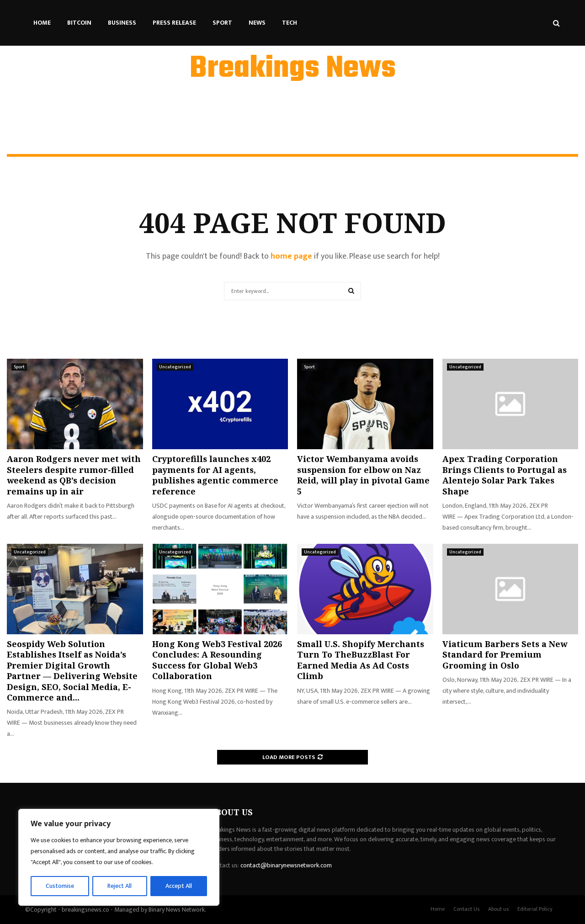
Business (122, 23)
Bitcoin (79, 23)
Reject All (120, 886)
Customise (60, 886)
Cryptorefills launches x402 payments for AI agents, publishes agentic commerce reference (215, 475)
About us (498, 909)
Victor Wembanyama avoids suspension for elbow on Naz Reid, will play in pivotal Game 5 (363, 475)
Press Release (174, 23)
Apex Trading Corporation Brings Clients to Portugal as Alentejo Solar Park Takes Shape (505, 475)
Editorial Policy (535, 909)
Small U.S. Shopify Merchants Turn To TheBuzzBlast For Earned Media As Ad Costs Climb (361, 660)
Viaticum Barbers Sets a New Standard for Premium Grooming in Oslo (505, 655)
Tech (290, 23)
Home (42, 23)
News (257, 23)
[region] (119, 858)
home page (291, 256)
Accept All (179, 886)
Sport (222, 23)
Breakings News (293, 69)
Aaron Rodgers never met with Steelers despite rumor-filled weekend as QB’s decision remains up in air (74, 475)
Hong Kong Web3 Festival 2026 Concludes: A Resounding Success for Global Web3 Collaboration (217, 660)
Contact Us (466, 909)
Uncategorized (175, 367)
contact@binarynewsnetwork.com (286, 865)
